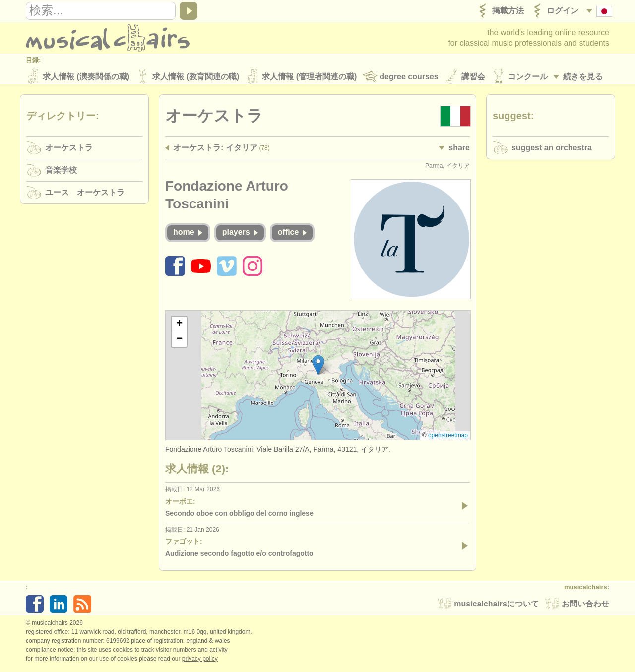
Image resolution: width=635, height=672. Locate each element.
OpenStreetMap (448, 438)
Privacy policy (200, 662)
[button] (318, 368)
